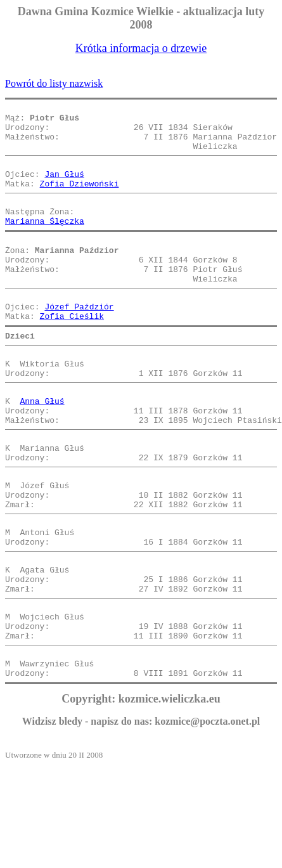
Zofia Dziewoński (80, 198)
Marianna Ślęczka (45, 242)
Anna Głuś (42, 448)
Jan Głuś (64, 187)
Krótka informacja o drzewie (141, 48)
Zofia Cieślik (72, 352)
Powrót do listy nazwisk (54, 83)
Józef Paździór (79, 340)
